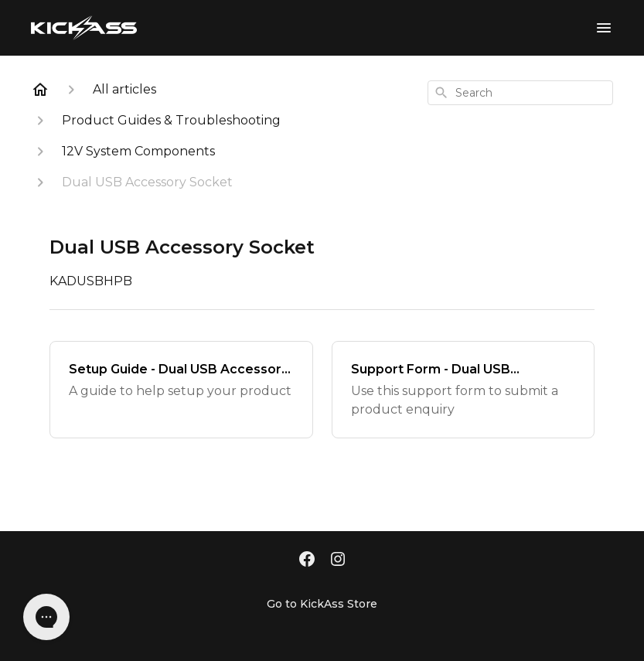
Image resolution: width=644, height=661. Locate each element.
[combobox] (520, 93)
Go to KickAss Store (322, 604)
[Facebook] (307, 560)
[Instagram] (338, 560)
